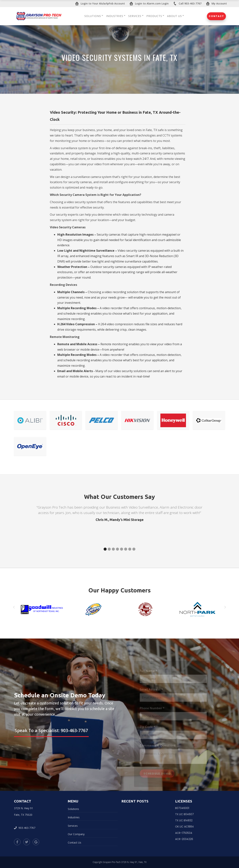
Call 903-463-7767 (187, 4)
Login (100, 4)
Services (73, 826)
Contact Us (75, 843)
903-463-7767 (25, 828)
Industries (74, 817)
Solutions (73, 809)
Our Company (76, 834)
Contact (216, 16)
